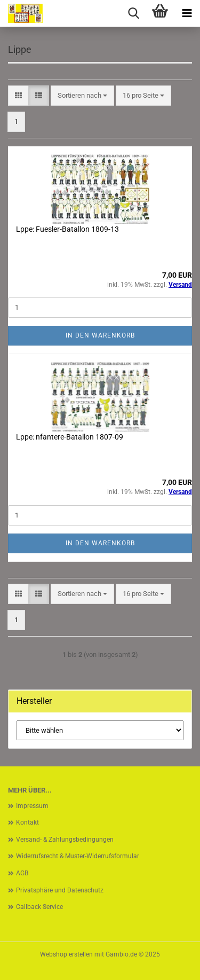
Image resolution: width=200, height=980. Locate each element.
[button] (18, 96)
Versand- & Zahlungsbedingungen (65, 840)
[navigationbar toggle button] (187, 13)
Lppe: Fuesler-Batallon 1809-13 (67, 229)
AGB (22, 873)
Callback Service (39, 907)
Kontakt (27, 822)
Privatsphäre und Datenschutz (60, 890)
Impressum (32, 806)
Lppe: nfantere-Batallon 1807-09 (70, 437)
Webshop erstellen (66, 954)
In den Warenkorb (100, 335)
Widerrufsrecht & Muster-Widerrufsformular (78, 856)
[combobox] (82, 96)
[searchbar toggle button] (133, 13)
